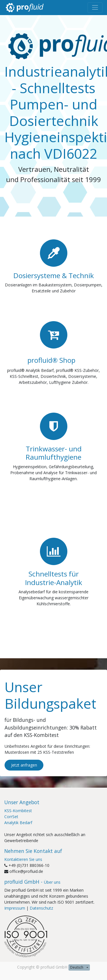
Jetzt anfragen (24, 765)
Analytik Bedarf (18, 823)
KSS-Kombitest (18, 811)
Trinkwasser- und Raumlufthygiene (54, 453)
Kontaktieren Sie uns (23, 859)
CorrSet (11, 817)
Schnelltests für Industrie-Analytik (54, 578)
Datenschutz (41, 908)
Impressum (15, 908)
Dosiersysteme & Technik (54, 275)
